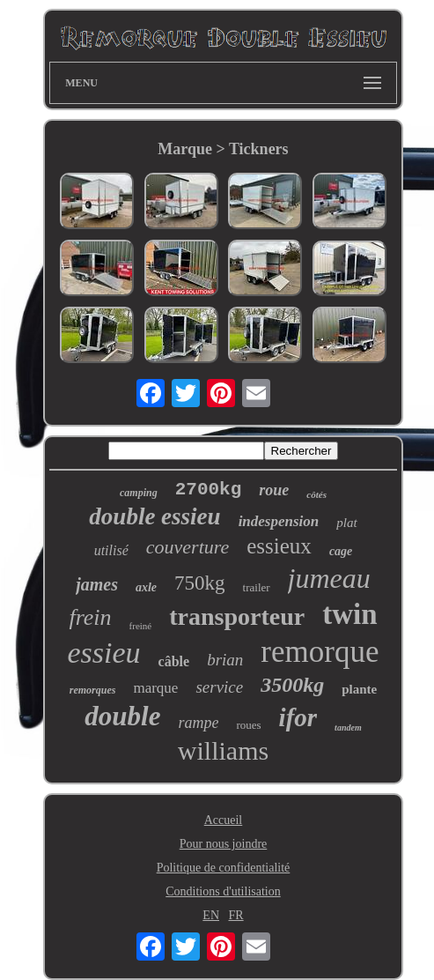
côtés (316, 494)
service (219, 687)
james (97, 584)
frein (90, 617)
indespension (279, 521)
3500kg (292, 685)
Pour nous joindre (224, 844)
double (122, 716)
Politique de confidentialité (224, 868)
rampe (198, 723)
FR (236, 915)
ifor (298, 717)
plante (359, 689)
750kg (200, 583)
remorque (320, 652)
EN (211, 915)
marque (155, 688)
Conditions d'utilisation (223, 891)
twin (349, 614)
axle (146, 587)
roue (274, 490)
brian (225, 660)
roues (248, 725)
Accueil (224, 820)
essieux (279, 546)
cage (341, 551)
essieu (104, 653)
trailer (257, 587)
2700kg (209, 490)
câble (174, 661)
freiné (141, 626)
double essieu (154, 516)
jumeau (329, 578)
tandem (348, 728)
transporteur (237, 616)
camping (139, 493)
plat (346, 523)
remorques (93, 690)
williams (223, 750)
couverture (188, 547)
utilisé (111, 550)
